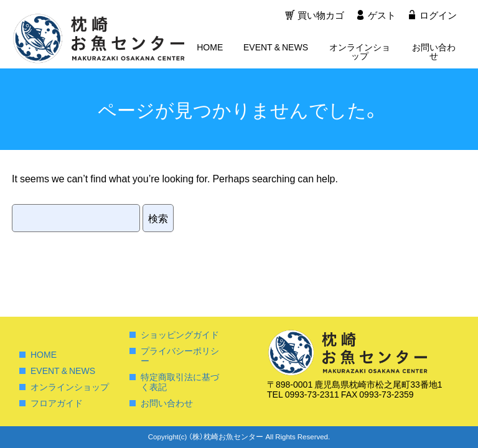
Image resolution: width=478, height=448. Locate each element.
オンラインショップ (360, 52)
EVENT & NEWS (276, 47)
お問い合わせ (434, 52)
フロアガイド (57, 403)
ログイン (438, 16)
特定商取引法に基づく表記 (180, 381)
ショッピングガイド (180, 334)
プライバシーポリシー (180, 355)
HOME (210, 47)
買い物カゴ (320, 16)
